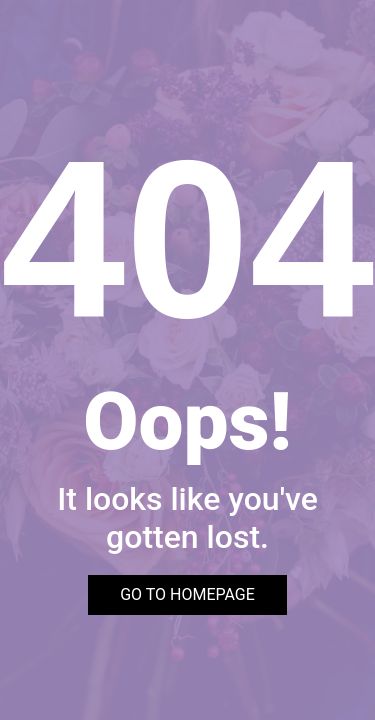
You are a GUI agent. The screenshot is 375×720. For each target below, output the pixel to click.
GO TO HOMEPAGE (187, 594)
